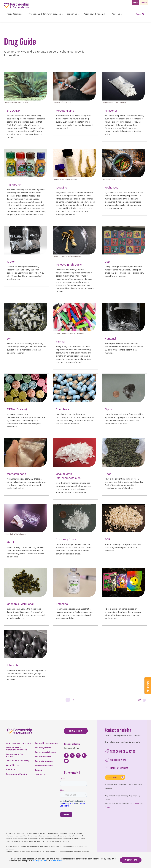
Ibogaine (61, 188)
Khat (108, 474)
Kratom (12, 262)
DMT (10, 339)
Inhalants (13, 666)
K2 (107, 604)
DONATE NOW (76, 731)
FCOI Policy (47, 852)
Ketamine (62, 604)
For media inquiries (44, 761)
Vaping (60, 342)
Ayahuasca (112, 188)
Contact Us (40, 775)
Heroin (11, 543)
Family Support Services (18, 743)
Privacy (108, 807)
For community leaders (46, 752)
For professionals (43, 757)
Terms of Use (36, 852)
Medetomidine (65, 111)
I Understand (131, 860)
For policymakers (43, 748)
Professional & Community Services (17, 749)
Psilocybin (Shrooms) (69, 265)
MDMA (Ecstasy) (17, 409)
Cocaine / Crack (66, 540)
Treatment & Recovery (18, 761)
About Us (11, 770)
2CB (107, 540)
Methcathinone (16, 474)
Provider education (44, 766)
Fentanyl (110, 339)
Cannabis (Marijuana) (20, 604)
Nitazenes (111, 111)
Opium (109, 409)
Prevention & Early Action (15, 755)
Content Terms (12, 852)
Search (140, 14)
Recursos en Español (17, 774)
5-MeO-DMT (14, 111)
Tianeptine (14, 185)
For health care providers (47, 743)
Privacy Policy (24, 852)
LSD (107, 262)
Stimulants (63, 409)
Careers (39, 770)
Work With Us (13, 765)
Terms (137, 804)
